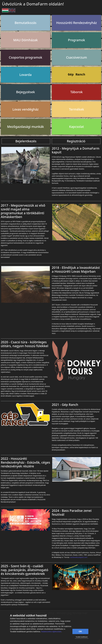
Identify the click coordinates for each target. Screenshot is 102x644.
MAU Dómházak (25, 40)
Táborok (76, 92)
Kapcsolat (76, 127)
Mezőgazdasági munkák (26, 127)
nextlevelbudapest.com (79, 557)
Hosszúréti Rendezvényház (76, 23)
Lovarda (25, 75)
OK (80, 631)
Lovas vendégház (25, 109)
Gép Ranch (77, 75)
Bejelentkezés (26, 141)
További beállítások (82, 637)
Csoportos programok (25, 57)
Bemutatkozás (26, 23)
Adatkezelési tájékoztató (51, 632)
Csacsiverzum (76, 57)
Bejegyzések (25, 92)
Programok (77, 40)
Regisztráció (76, 141)
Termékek (76, 109)
